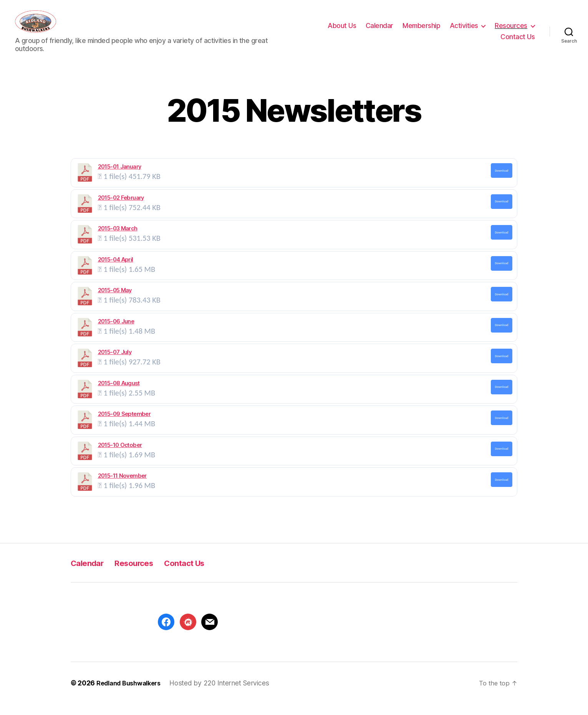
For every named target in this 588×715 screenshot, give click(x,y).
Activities (464, 31)
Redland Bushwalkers (132, 694)
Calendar (379, 31)
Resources (511, 31)
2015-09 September (124, 425)
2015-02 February (121, 209)
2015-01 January (120, 178)
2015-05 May (115, 301)
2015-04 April (116, 271)
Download (501, 182)
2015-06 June (116, 333)
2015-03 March (118, 240)
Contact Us (518, 42)
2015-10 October (120, 456)
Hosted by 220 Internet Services (225, 694)
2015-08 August (119, 394)
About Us (342, 31)
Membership (421, 31)
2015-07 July (115, 363)
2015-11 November (122, 487)
